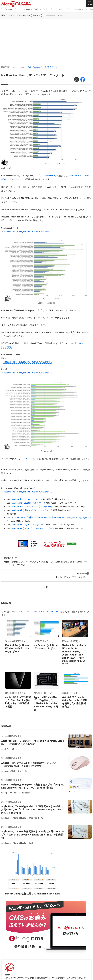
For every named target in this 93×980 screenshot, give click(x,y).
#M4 (57, 528)
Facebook (9, 9)
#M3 (18, 521)
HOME (4, 15)
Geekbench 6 (49, 176)
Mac (13, 15)
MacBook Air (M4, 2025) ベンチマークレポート (33, 528)
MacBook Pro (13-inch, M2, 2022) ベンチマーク (33, 507)
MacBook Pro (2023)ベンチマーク (27, 499)
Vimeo (69, 9)
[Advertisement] (46, 39)
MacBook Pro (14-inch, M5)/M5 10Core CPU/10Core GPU (28, 232)
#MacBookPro (38, 67)
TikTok (46, 9)
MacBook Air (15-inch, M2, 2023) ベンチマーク (32, 510)
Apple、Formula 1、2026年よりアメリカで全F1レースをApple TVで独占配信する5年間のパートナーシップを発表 (46, 562)
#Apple (12, 521)
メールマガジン (81, 9)
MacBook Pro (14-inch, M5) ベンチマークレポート (41, 15)
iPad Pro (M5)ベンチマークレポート (72, 575)
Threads (18, 9)
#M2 (45, 499)
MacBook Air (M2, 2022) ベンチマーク (29, 503)
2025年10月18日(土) (9, 67)
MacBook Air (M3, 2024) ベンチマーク (29, 525)
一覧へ (47, 587)
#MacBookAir (56, 503)
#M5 (29, 67)
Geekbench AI (28, 459)
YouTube (38, 9)
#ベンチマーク (51, 67)
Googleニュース (57, 9)
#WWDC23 (11, 514)
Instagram (28, 9)
